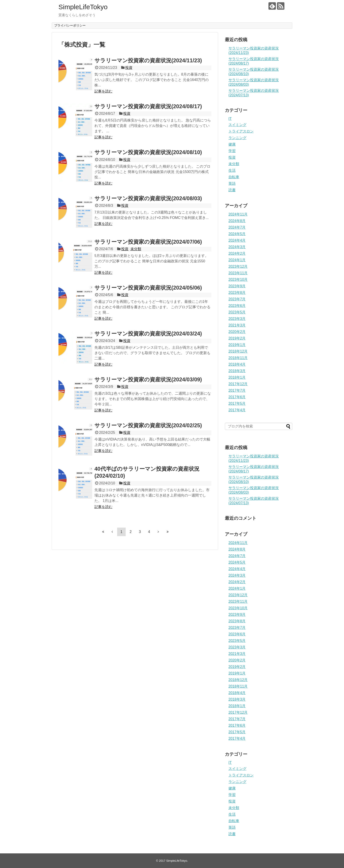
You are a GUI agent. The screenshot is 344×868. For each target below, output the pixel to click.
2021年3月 (237, 325)
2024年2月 (237, 253)
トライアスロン (241, 131)
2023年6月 (237, 306)
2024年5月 (237, 234)
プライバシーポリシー (70, 25)
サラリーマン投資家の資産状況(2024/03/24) (148, 334)
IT (230, 119)
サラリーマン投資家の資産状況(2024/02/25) (148, 425)
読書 (232, 190)
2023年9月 (237, 286)
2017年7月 (237, 390)
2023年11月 (238, 273)
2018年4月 (237, 364)
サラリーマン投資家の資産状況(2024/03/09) (148, 379)
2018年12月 (238, 351)
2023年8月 (237, 293)
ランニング (237, 138)
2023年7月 (237, 299)
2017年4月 (237, 410)
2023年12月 (238, 266)
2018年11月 (238, 358)
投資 (129, 68)
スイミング (237, 125)
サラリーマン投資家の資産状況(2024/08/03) (148, 198)
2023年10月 (238, 280)
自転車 (234, 177)
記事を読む (103, 91)
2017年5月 (237, 404)
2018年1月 (237, 377)
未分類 (136, 249)
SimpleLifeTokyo (83, 7)
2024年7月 (237, 227)
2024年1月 (237, 260)
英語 (232, 183)
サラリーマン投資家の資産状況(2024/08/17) (148, 106)
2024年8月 (237, 221)
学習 (232, 151)
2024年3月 (237, 247)
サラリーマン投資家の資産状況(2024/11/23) (148, 60)
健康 (232, 144)
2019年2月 (237, 338)
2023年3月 (237, 319)
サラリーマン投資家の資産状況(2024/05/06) (148, 288)
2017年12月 (238, 384)
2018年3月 (237, 371)
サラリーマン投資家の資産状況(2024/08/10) (148, 152)
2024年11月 (238, 214)
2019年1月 (237, 345)
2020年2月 (237, 332)
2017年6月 (237, 397)
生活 (232, 170)
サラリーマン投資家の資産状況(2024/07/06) (148, 242)
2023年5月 (237, 312)
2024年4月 (237, 240)
